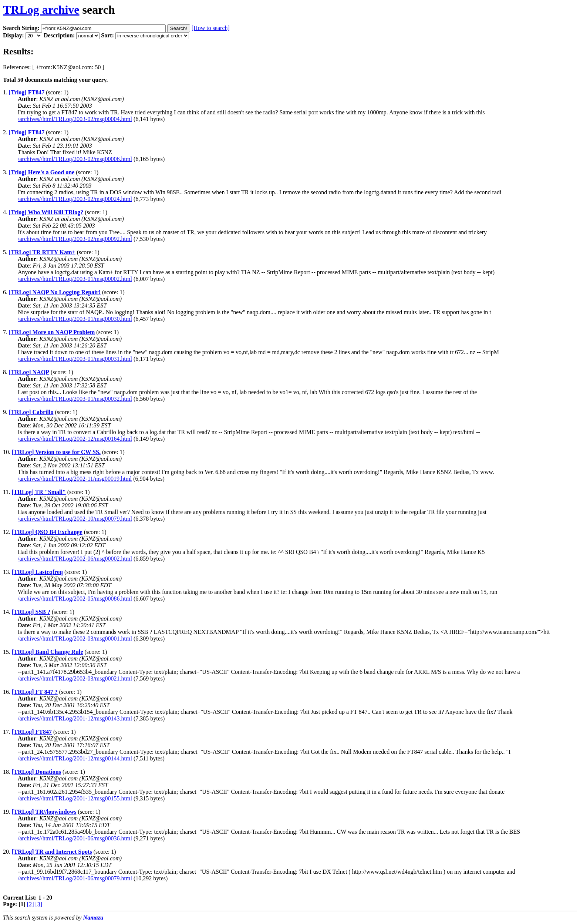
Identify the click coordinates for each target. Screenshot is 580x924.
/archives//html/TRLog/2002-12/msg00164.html (75, 439)
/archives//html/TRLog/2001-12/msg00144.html (75, 758)
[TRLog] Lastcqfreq (37, 572)
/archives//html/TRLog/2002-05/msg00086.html (75, 599)
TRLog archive (41, 10)
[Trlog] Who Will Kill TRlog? (46, 212)
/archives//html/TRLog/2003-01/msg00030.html (75, 319)
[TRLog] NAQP (29, 372)
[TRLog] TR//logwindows (44, 812)
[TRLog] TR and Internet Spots (52, 852)
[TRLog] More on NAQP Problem (52, 332)
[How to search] (211, 28)
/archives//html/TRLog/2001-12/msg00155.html (75, 798)
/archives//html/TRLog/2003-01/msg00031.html (75, 359)
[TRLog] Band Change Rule (47, 652)
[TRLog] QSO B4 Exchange (47, 532)
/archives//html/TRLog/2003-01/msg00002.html (75, 279)
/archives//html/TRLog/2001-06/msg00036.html (75, 838)
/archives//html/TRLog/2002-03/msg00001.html (75, 639)
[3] (39, 904)
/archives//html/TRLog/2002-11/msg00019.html (75, 479)
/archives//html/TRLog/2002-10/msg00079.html (75, 519)
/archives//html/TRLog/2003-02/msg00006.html (75, 159)
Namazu (93, 918)
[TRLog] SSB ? (31, 612)
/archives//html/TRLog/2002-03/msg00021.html (75, 678)
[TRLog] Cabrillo (31, 412)
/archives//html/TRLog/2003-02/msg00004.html (75, 119)
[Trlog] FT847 (27, 92)
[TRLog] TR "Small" (38, 492)
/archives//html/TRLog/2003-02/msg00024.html (75, 199)
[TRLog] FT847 (32, 732)
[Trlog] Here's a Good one (42, 172)
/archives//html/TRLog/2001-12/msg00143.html (75, 718)
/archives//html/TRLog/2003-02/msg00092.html (75, 239)
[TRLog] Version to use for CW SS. (56, 452)
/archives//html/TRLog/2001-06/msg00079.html (75, 878)
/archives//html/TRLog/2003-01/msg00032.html (75, 399)
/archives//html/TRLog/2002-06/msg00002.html (75, 559)
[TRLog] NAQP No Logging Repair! (55, 292)
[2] (31, 904)
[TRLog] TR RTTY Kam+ (42, 252)
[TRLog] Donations (36, 772)
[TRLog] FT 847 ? (35, 692)
